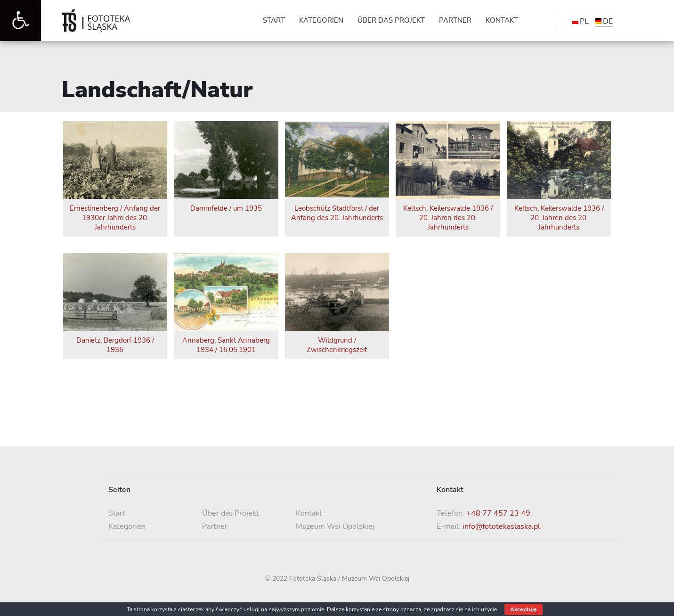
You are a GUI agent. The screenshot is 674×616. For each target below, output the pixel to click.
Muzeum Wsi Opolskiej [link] (335, 526)
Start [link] (117, 513)
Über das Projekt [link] (231, 513)
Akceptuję (524, 609)
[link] (20, 21)
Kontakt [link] (309, 513)
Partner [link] (215, 526)
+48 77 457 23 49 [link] (498, 513)
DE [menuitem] (608, 21)
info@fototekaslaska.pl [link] (501, 526)
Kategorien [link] (127, 526)
